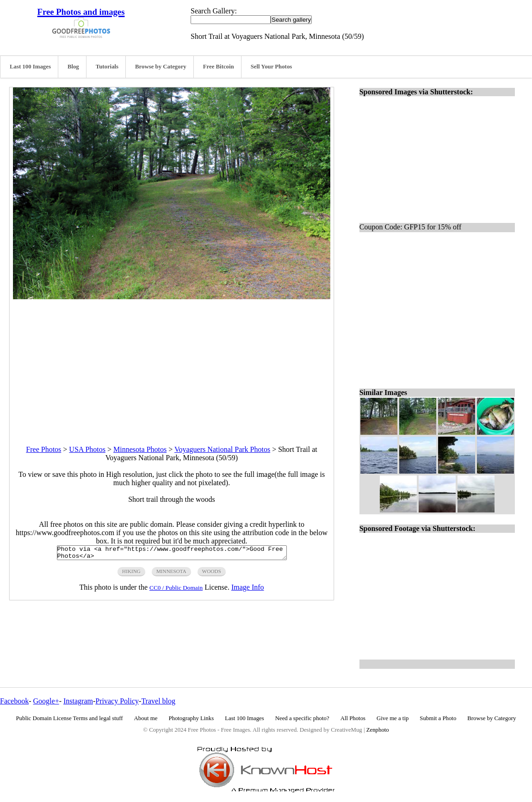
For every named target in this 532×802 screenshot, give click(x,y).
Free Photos (43, 449)
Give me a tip (393, 718)
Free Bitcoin (219, 67)
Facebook (14, 701)
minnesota (171, 574)
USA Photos (87, 449)
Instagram (78, 701)
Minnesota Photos (140, 449)
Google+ (46, 701)
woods (212, 574)
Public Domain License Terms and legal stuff (70, 718)
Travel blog (158, 701)
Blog (73, 67)
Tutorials (107, 67)
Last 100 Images (30, 67)
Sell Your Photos (272, 67)
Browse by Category (161, 67)
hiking (131, 574)
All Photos (353, 718)
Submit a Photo (438, 718)
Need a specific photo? (302, 718)
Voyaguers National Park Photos (222, 449)
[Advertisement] (172, 364)
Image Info (248, 590)
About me (146, 718)
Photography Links (191, 718)
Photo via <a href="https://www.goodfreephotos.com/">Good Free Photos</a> (172, 554)
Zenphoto (378, 730)
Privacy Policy (117, 701)
